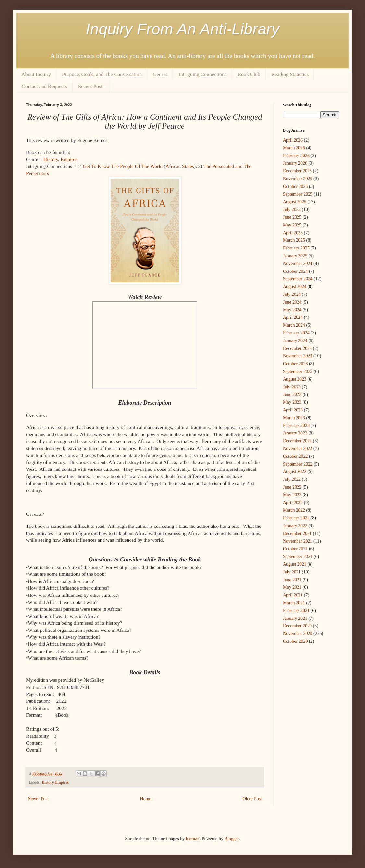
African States (180, 166)
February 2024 (296, 333)
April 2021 (293, 595)
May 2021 (292, 587)
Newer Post (38, 799)
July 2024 (292, 294)
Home (146, 799)
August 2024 (295, 287)
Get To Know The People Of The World (123, 166)
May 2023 (292, 402)
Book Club (249, 74)
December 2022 (297, 441)
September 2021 (298, 556)
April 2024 (293, 317)
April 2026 (293, 140)
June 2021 (292, 580)
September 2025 (298, 194)
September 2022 (298, 464)
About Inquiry (36, 74)
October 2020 (295, 641)
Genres (160, 74)
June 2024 (292, 302)
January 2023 (295, 433)
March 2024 (294, 325)
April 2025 (293, 233)
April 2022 (293, 503)
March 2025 (294, 240)
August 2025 (295, 202)
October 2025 (295, 186)
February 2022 (296, 518)
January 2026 (295, 163)
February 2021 (296, 611)
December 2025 (297, 171)
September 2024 (298, 279)
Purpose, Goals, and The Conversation (102, 74)
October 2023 (295, 364)
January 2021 (295, 618)
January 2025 (295, 256)
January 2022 (295, 526)
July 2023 (292, 387)
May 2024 (292, 310)
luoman (193, 839)
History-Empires (55, 782)
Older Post (252, 799)
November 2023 (298, 356)
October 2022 (295, 456)
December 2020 (297, 626)
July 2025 (292, 209)
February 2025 (296, 248)
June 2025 (292, 217)
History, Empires (60, 159)
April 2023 (293, 410)
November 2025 (298, 179)
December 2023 (297, 348)
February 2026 (296, 156)
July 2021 (292, 572)
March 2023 (294, 418)
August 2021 (295, 564)
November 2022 (298, 449)
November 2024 (298, 264)
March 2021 (294, 603)
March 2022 (294, 510)
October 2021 (295, 549)
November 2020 (298, 634)
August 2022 (295, 472)
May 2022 (292, 495)
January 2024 (295, 341)
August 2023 (295, 379)
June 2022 (292, 487)
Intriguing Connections (202, 74)
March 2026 (294, 148)
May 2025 (292, 225)
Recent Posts (91, 86)
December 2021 (297, 533)
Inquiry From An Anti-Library (182, 29)
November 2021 (298, 541)
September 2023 (298, 371)
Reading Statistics (290, 74)
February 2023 (296, 426)
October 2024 (295, 271)
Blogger (232, 839)
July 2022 (292, 479)
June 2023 (292, 394)
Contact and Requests (44, 86)
